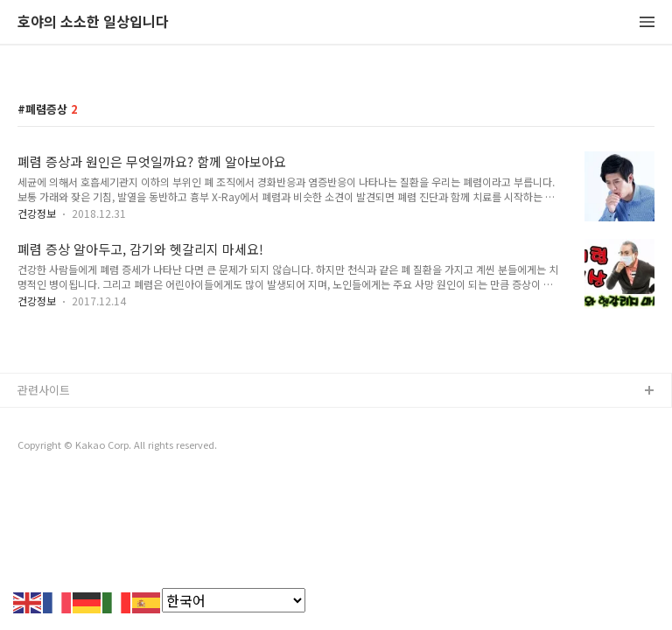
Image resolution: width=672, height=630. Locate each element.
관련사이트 (44, 390)
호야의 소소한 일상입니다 (93, 22)
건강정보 (37, 213)
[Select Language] (234, 600)
